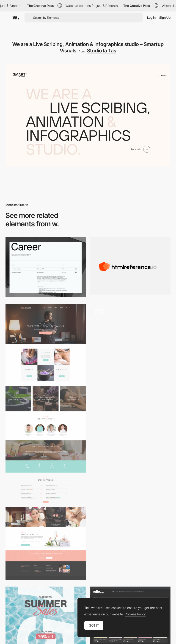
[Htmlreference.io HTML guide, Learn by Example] (130, 266)
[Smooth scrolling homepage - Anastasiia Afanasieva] (130, 333)
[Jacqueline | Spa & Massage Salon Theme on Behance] (46, 442)
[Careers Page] (46, 267)
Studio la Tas (102, 51)
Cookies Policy (135, 614)
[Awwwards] (16, 18)
